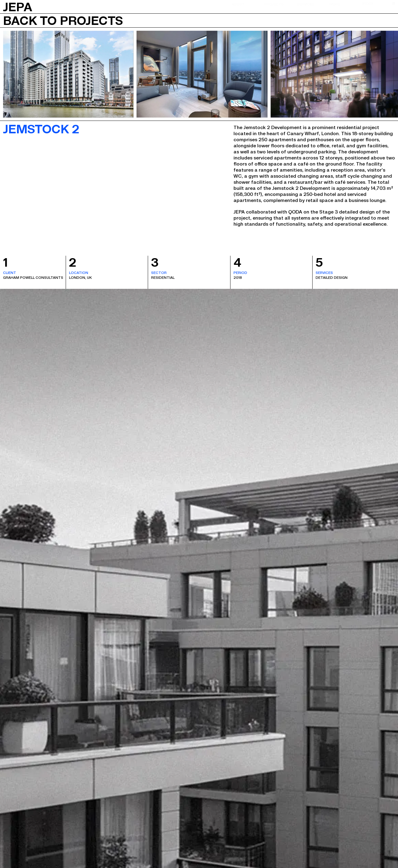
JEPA (18, 6)
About (238, 4)
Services (306, 4)
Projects (274, 4)
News (335, 4)
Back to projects (63, 20)
